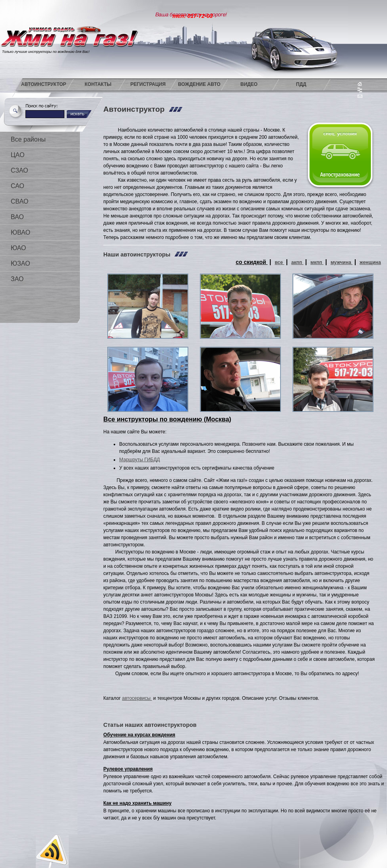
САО (17, 186)
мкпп (317, 262)
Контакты (98, 84)
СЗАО (19, 170)
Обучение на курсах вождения (139, 735)
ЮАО (18, 248)
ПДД (301, 84)
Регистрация (148, 84)
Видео (249, 84)
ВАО (17, 217)
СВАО (19, 201)
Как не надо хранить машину (137, 803)
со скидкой (252, 262)
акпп (297, 262)
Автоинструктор (44, 84)
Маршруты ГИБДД (139, 460)
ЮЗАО (20, 263)
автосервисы (137, 698)
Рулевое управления (128, 769)
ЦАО (18, 155)
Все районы (28, 139)
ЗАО (17, 279)
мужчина (342, 262)
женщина (370, 262)
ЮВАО (20, 232)
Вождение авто (199, 84)
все (279, 262)
